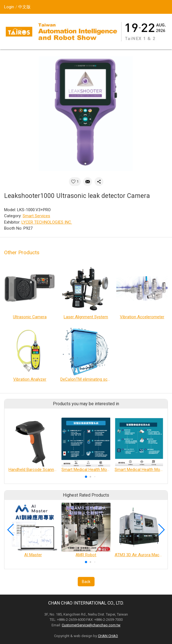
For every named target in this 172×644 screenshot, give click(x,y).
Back (86, 582)
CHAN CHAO (108, 636)
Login (9, 7)
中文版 (24, 7)
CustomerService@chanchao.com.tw (91, 625)
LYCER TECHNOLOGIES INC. (47, 222)
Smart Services (36, 216)
